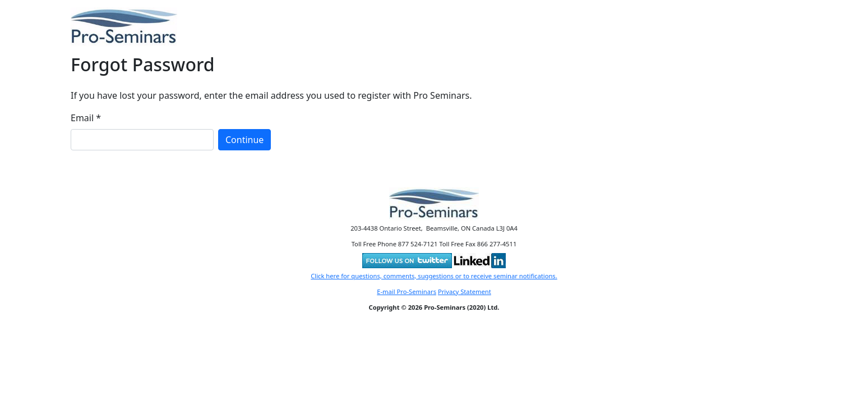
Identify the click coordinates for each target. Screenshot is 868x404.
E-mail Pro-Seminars (407, 291)
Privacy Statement (465, 291)
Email (86, 118)
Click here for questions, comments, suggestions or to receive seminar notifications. (434, 276)
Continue (244, 140)
